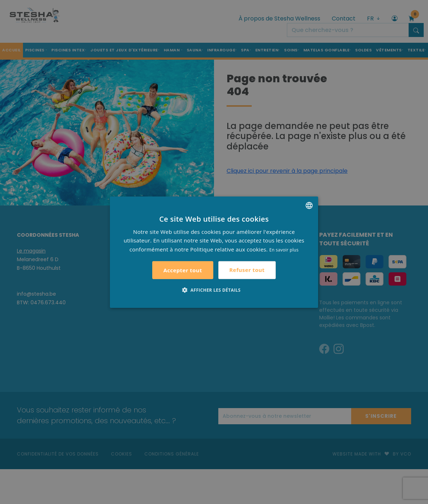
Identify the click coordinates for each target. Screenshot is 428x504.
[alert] (214, 252)
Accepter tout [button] (183, 270)
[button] (214, 290)
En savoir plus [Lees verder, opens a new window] (284, 250)
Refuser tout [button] (247, 270)
